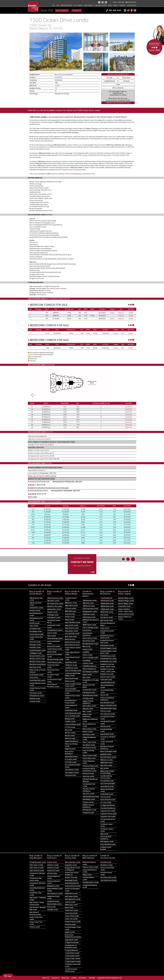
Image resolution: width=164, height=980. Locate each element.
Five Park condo (35, 642)
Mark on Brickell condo (109, 751)
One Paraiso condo (89, 748)
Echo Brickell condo (107, 703)
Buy (54, 5)
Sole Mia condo (53, 910)
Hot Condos (78, 5)
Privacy (74, 978)
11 (101, 407)
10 (101, 422)
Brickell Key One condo (108, 659)
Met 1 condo (87, 711)
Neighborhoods (67, 5)
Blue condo (87, 646)
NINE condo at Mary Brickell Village (107, 772)
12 (101, 427)
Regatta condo (70, 749)
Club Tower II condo (37, 868)
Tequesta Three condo (109, 814)
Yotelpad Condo (88, 813)
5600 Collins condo (71, 606)
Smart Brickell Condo (108, 800)
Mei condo (69, 730)
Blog (110, 5)
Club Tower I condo (36, 865)
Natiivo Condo (88, 732)
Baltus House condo (90, 638)
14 (101, 417)
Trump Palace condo (72, 953)
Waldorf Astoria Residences (88, 806)
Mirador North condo (37, 656)
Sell (58, 5)
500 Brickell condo (107, 612)
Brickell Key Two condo (109, 662)
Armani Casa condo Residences (72, 874)
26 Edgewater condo (90, 611)
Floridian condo (35, 647)
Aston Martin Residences (87, 634)
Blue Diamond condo (72, 645)
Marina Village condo (126, 604)
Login (115, 2)
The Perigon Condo (72, 773)
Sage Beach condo (71, 940)
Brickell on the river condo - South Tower (108, 670)
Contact (123, 5)
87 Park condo (70, 617)
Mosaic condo (70, 736)
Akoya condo (70, 620)
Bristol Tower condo (108, 677)
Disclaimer (83, 978)
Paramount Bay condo (90, 766)
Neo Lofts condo (106, 765)
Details (131, 313)
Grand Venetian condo (38, 650)
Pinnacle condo (70, 924)
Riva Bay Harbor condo (91, 882)
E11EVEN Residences (90, 666)
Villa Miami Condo (89, 799)
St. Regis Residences (108, 805)
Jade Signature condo (73, 899)
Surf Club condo (71, 762)
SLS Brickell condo (107, 794)
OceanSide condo (124, 606)
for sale (110, 78)
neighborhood (109, 81)
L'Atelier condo (70, 721)
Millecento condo (107, 760)
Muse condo (69, 908)
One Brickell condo (107, 781)
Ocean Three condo (72, 916)
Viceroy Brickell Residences (106, 838)
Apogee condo (52, 612)
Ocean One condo (71, 913)
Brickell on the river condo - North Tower (108, 665)
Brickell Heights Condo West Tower (109, 652)
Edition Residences (89, 669)
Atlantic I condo (53, 865)
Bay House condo (89, 641)
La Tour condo (70, 727)
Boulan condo (35, 623)
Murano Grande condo (55, 659)
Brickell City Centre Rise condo (107, 642)
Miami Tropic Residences (87, 715)
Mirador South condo (37, 659)
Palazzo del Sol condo (126, 614)
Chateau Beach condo (73, 886)
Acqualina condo (71, 865)
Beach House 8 (70, 639)
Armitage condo (53, 615)
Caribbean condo (71, 665)
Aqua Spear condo (71, 631)
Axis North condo (107, 618)
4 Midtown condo (89, 614)
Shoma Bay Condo (71, 756)
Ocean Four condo (71, 910)
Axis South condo (107, 620)
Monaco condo (70, 733)
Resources (65, 978)
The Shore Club (70, 775)
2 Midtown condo (89, 606)
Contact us (77, 11)
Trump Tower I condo (73, 959)
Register (121, 2)
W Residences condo (37, 696)
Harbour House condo (90, 867)
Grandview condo (71, 710)
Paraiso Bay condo (89, 758)
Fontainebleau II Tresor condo (71, 702)
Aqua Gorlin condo (72, 625)
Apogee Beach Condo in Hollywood (72, 869)
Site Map (92, 978)
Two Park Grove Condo (108, 880)
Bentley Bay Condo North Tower (85, 174)
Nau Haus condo (35, 667)
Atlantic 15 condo (71, 877)
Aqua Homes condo (72, 628)
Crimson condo (88, 663)
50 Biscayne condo (89, 617)
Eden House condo (72, 678)
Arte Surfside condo (72, 634)
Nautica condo (70, 738)
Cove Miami (87, 660)
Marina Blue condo (89, 706)
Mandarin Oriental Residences (107, 748)
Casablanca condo (71, 668)
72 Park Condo (70, 614)
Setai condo (34, 678)
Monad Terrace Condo (37, 662)
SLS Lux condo (105, 797)
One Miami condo (89, 745)
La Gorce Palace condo (73, 724)
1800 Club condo (88, 603)
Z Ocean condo (35, 701)
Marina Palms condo (54, 904)
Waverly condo (35, 699)
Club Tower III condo (37, 871)
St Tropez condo (71, 759)
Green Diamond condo (73, 713)
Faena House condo (37, 634)
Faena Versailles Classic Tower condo (73, 685)
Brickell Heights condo (108, 648)
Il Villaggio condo (36, 653)
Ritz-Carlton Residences (69, 753)
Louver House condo (55, 649)
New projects (89, 5)
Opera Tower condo (90, 755)
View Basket (132, 2)
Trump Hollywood (71, 950)
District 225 (104, 695)
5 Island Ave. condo (36, 608)
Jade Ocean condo (71, 896)
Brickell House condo (108, 656)
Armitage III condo (54, 618)
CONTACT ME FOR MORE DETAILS (118, 103)
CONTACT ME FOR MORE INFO (118, 74)
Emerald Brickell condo (108, 708)
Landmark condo (53, 901)
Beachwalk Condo (71, 880)
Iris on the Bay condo (72, 716)
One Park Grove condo (108, 877)
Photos (112, 313)
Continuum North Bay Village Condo (73, 675)
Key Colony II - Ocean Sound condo (37, 904)
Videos (116, 5)
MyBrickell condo (106, 763)
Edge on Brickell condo (108, 705)
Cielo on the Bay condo (73, 671)
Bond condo (105, 628)
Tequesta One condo (108, 811)
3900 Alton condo (71, 603)
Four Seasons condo (108, 714)
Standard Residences (108, 808)
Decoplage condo (36, 631)
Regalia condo (70, 932)
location (126, 81)
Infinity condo (105, 726)
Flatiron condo (106, 711)
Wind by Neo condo (89, 810)
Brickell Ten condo (107, 674)
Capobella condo (71, 662)
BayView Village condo (126, 601)
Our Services (132, 5)
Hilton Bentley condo (55, 638)
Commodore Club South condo (36, 879)
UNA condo (104, 834)
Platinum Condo (88, 773)
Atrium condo (52, 873)
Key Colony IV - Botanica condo (35, 913)
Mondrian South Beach (38, 664)
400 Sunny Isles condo (73, 862)
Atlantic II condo (53, 868)
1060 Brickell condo (107, 606)
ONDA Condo (87, 875)
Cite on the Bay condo (90, 658)
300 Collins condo (53, 601)
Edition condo (70, 681)
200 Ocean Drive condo (55, 598)
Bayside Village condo (126, 598)
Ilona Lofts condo (54, 646)
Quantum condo (88, 776)
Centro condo (88, 655)
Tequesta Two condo (108, 816)
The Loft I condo (89, 794)
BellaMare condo (53, 886)
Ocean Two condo (71, 919)
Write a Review (118, 88)
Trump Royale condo (72, 956)
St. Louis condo (106, 802)
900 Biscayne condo (89, 625)
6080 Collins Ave (70, 611)
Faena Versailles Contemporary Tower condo (73, 691)
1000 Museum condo (90, 600)
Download (129, 407)
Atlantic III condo (53, 871)
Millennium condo (71, 905)
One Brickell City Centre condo (106, 777)
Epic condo (86, 677)
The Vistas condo (36, 693)
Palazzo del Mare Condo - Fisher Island (125, 610)
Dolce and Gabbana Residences (107, 699)
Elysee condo (87, 674)
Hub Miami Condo (89, 693)
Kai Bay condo (70, 719)
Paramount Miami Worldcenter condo (90, 770)
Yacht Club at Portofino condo (53, 686)
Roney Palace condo (37, 675)
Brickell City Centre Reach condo (107, 637)
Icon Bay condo (88, 698)
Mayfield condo (106, 754)
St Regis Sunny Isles (72, 942)
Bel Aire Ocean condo (72, 642)
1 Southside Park (106, 598)
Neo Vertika (105, 768)
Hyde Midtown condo (90, 695)
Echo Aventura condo (55, 894)
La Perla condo (70, 902)
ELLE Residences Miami (90, 672)
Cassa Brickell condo (108, 682)
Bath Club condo (71, 636)
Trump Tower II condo (73, 961)
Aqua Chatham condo (73, 622)
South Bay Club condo (37, 680)
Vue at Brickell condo (108, 844)
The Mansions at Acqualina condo (71, 946)
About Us (46, 978)
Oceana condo (35, 927)
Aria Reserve (87, 630)
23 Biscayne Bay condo (90, 609)
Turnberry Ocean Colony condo (71, 970)
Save (118, 84)
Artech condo (52, 862)
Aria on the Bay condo (90, 628)
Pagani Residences (71, 741)
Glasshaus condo (106, 865)
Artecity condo (35, 610)
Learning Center (101, 5)
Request (121, 313)
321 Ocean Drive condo (55, 604)
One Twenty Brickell (108, 784)
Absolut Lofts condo (55, 606)
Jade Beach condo (71, 894)
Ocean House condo (54, 662)
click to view (45, 439)
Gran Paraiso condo (90, 690)
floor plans (126, 78)
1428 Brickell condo (107, 609)
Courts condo (52, 633)
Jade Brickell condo (107, 734)
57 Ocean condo (71, 608)
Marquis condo (88, 709)
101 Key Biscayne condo (38, 862)
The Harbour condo (72, 770)
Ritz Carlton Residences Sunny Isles (73, 936)
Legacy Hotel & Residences (88, 702)
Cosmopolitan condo (55, 630)
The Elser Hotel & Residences (89, 790)
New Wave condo (89, 734)
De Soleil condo (35, 629)
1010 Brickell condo (107, 601)
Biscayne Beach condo (90, 644)
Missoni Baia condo (89, 729)
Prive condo (51, 907)
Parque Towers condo (73, 922)
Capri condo (34, 626)
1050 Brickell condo (107, 604)
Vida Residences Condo (91, 797)
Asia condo (104, 615)
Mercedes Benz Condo (108, 757)
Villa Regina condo (107, 841)
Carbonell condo (106, 680)
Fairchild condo (106, 862)
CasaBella (86, 652)
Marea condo (52, 652)
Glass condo (52, 636)
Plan (123, 333)
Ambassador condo (54, 609)
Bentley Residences (72, 883)
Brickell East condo (107, 645)
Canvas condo (88, 649)
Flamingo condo (35, 645)
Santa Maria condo (107, 786)
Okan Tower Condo (89, 742)
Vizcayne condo (88, 802)
